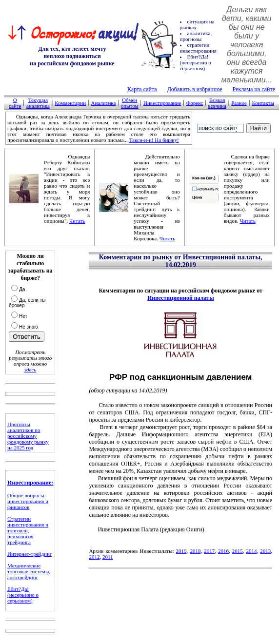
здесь (30, 370)
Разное (239, 103)
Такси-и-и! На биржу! (154, 140)
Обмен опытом (130, 103)
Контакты (263, 103)
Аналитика (103, 103)
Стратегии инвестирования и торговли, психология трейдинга (28, 530)
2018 (195, 551)
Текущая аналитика (38, 103)
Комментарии (70, 103)
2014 (252, 551)
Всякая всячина (217, 103)
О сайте (15, 103)
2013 (265, 551)
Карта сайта (142, 89)
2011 (108, 557)
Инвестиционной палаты (181, 298)
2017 (209, 551)
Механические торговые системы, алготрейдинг (29, 571)
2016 (223, 551)
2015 (238, 551)
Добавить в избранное (195, 89)
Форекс (195, 103)
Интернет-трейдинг (30, 554)
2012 (94, 557)
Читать (77, 221)
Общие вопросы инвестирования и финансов (28, 501)
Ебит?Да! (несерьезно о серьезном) (23, 595)
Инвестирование (162, 103)
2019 (181, 551)
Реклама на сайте (254, 89)
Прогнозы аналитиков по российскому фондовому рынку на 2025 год (28, 436)
